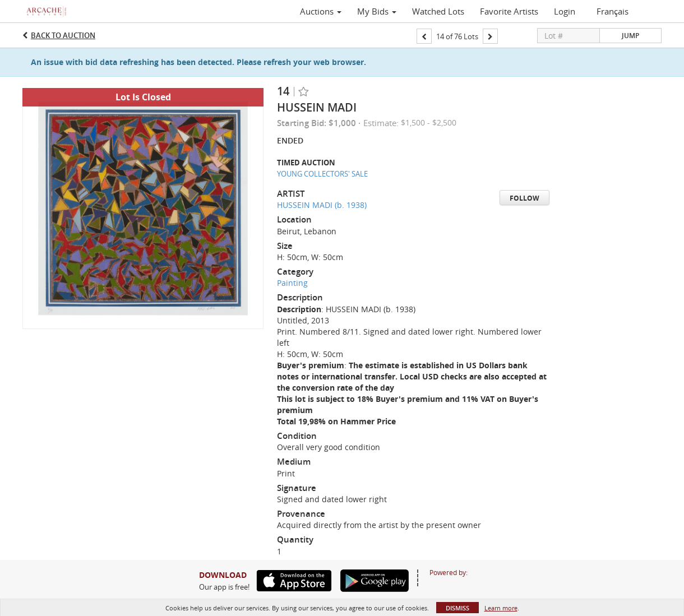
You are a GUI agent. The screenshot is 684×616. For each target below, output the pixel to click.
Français (613, 11)
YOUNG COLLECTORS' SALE (322, 174)
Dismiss (457, 608)
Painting (292, 283)
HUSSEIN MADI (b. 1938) (322, 205)
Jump (630, 36)
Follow (524, 198)
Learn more (501, 608)
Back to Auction (63, 35)
